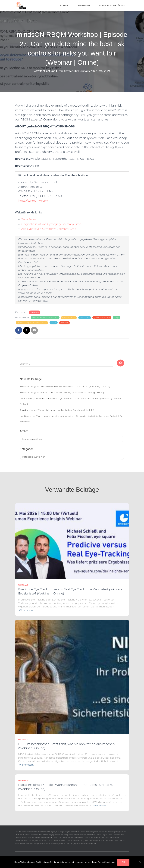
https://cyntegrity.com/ (34, 201)
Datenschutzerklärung (111, 5)
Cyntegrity (85, 318)
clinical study (69, 318)
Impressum (84, 5)
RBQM (117, 318)
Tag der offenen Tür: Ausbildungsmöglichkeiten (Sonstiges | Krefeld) (57, 410)
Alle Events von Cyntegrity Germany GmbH (52, 229)
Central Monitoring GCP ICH (45, 318)
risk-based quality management (32, 323)
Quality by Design (102, 318)
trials (54, 323)
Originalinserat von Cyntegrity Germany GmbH (54, 224)
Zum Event (29, 219)
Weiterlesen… (27, 610)
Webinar (35, 312)
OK (123, 862)
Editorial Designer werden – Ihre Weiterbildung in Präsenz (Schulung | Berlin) (62, 392)
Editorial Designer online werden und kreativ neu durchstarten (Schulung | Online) (65, 386)
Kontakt (65, 5)
